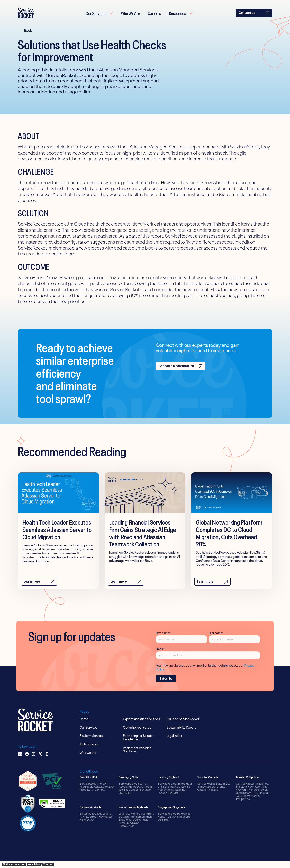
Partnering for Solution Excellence (139, 744)
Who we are (88, 759)
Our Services (96, 17)
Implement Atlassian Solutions (137, 756)
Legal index (174, 742)
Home (84, 726)
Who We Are (130, 16)
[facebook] (27, 761)
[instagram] (34, 761)
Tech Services (89, 751)
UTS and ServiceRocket (183, 726)
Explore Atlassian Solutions (142, 726)
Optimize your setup (137, 734)
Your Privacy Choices (40, 864)
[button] (99, 17)
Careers (154, 16)
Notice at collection (14, 864)
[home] (32, 17)
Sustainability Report (181, 734)
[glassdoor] (47, 761)
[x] (40, 761)
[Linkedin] (20, 761)
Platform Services (92, 742)
